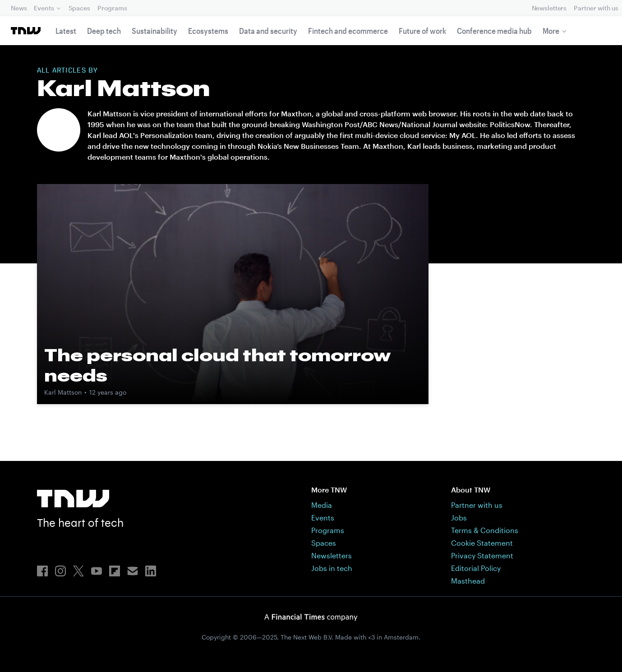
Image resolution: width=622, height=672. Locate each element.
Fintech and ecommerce (348, 31)
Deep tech (104, 31)
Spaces (79, 8)
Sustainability (154, 31)
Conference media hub (494, 31)
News (19, 8)
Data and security (268, 31)
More (551, 31)
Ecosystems (208, 31)
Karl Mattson (63, 392)
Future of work (422, 31)
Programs (112, 8)
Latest (66, 31)
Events (44, 8)
